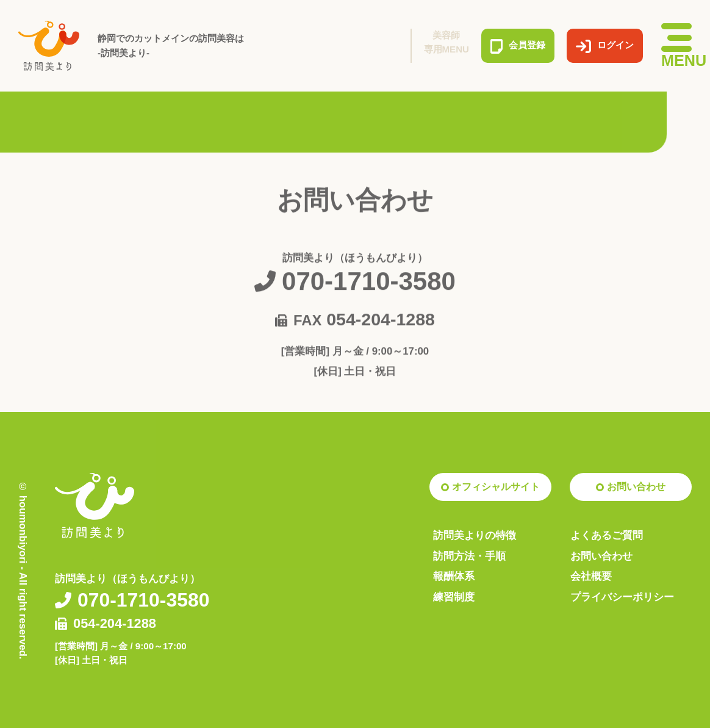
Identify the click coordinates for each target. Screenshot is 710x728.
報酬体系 (454, 576)
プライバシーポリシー (622, 597)
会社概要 (591, 576)
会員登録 (518, 46)
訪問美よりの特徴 (475, 535)
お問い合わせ (636, 487)
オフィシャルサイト (496, 487)
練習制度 (454, 597)
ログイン (605, 46)
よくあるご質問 (607, 535)
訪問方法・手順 (469, 556)
